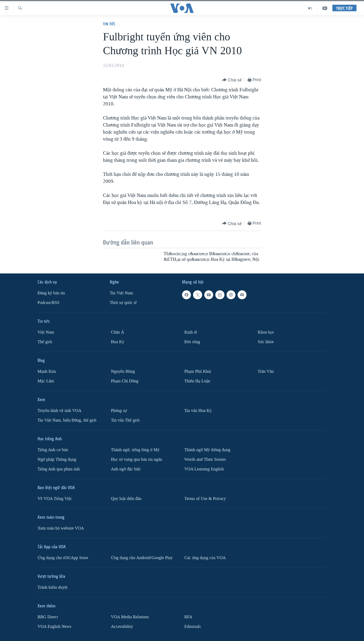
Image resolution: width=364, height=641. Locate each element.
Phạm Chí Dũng (125, 381)
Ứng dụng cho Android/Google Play (142, 558)
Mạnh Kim (47, 371)
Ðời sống (192, 342)
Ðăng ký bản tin (51, 293)
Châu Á (118, 332)
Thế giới (45, 342)
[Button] (232, 80)
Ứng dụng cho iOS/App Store (63, 558)
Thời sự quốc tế (123, 303)
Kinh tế (191, 332)
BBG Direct (48, 617)
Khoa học (266, 332)
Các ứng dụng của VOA (205, 558)
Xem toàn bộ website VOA (61, 528)
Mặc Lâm (46, 381)
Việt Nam (46, 332)
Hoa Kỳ (118, 342)
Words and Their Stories (205, 459)
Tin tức (109, 24)
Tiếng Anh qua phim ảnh (59, 469)
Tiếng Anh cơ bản (53, 450)
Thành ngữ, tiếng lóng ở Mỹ (135, 450)
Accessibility (122, 627)
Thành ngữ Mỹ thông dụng (207, 450)
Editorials (193, 627)
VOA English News (54, 627)
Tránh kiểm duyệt (53, 587)
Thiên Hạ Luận (197, 381)
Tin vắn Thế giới (125, 420)
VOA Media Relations (130, 617)
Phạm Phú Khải (198, 371)
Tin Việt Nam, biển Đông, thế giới (67, 420)
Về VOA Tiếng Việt (55, 499)
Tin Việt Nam (121, 293)
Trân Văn (266, 371)
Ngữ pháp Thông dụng (57, 459)
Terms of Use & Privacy (205, 499)
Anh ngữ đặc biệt (126, 469)
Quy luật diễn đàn (126, 499)
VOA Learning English (204, 469)
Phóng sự (119, 411)
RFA (188, 617)
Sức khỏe (266, 342)
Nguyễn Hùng (123, 371)
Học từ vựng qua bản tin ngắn (136, 459)
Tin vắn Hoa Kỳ (198, 411)
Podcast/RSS (48, 303)
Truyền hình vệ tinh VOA (59, 411)
